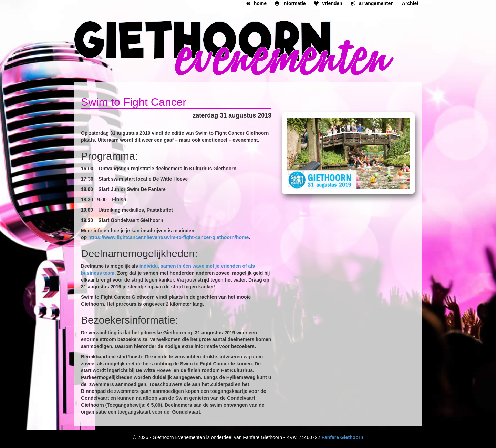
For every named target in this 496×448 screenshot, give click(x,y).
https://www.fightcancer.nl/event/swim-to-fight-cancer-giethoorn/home (168, 237)
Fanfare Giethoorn (342, 437)
